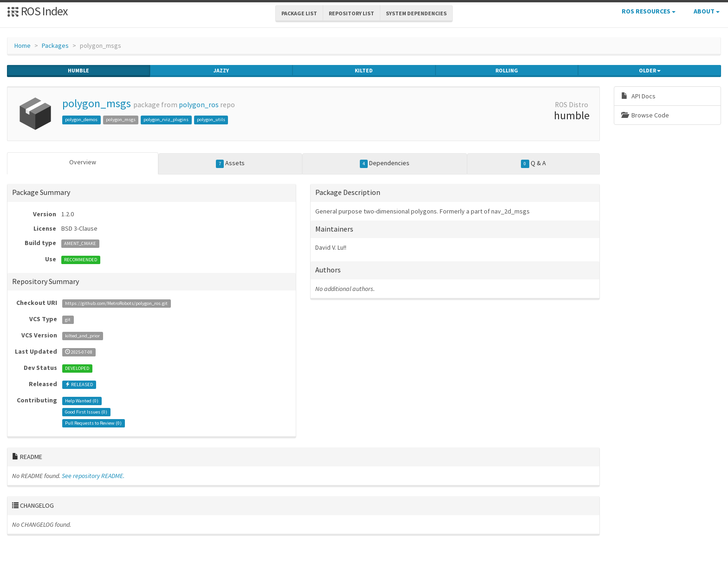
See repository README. (93, 476)
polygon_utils (211, 120)
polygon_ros (199, 105)
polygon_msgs (97, 103)
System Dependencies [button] (416, 13)
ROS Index (37, 11)
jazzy (221, 71)
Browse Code (645, 115)
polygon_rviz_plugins (166, 120)
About (707, 11)
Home (23, 45)
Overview (83, 162)
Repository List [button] (351, 13)
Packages (55, 45)
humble (78, 71)
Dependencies (385, 163)
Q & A (533, 163)
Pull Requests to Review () (93, 423)
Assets (231, 163)
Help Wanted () (82, 401)
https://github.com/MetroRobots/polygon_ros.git (116, 303)
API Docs (638, 96)
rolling (507, 71)
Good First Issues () (86, 412)
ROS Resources (649, 11)
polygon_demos (81, 120)
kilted (364, 71)
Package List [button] (299, 13)
